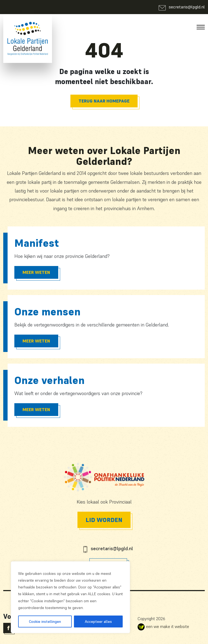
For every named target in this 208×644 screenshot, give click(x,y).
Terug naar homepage (104, 101)
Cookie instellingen (45, 621)
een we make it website (163, 626)
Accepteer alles (98, 621)
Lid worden (104, 520)
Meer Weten (36, 272)
